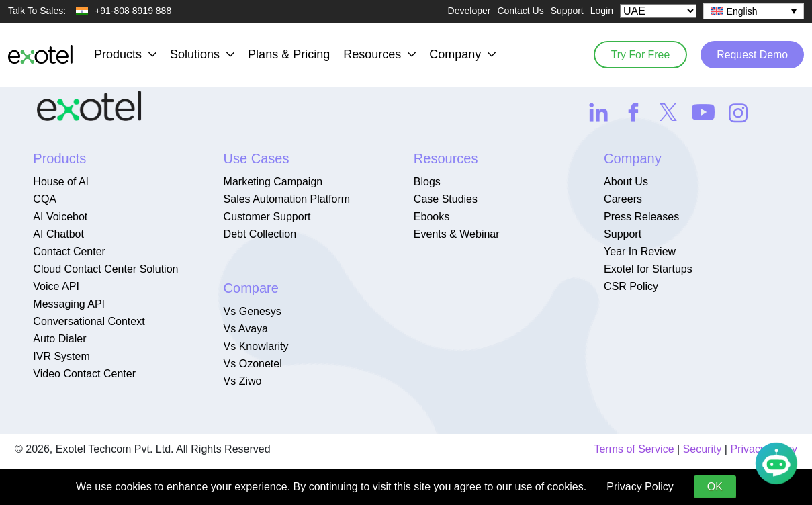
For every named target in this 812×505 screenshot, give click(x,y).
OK (715, 487)
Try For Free (637, 54)
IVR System (61, 356)
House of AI (61, 182)
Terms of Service (634, 449)
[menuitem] (754, 11)
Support (567, 11)
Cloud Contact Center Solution (105, 269)
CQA (45, 199)
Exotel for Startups (648, 269)
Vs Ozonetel (253, 364)
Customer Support (267, 217)
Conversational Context (89, 321)
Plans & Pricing (289, 54)
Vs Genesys (253, 311)
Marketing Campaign (273, 182)
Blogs (427, 182)
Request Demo (751, 54)
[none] (754, 11)
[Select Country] (658, 11)
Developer (469, 11)
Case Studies (446, 199)
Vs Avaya (246, 329)
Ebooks (432, 217)
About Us (626, 182)
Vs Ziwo (243, 381)
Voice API (56, 286)
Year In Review (640, 251)
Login (602, 11)
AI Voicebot (60, 217)
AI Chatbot (58, 234)
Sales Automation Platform (287, 199)
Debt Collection (260, 234)
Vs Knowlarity (256, 346)
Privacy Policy (640, 487)
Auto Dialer (59, 339)
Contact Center (69, 251)
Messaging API (69, 304)
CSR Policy (631, 286)
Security (703, 449)
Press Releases (641, 217)
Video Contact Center (84, 374)
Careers (623, 199)
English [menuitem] (742, 11)
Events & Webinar (457, 234)
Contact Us (520, 11)
